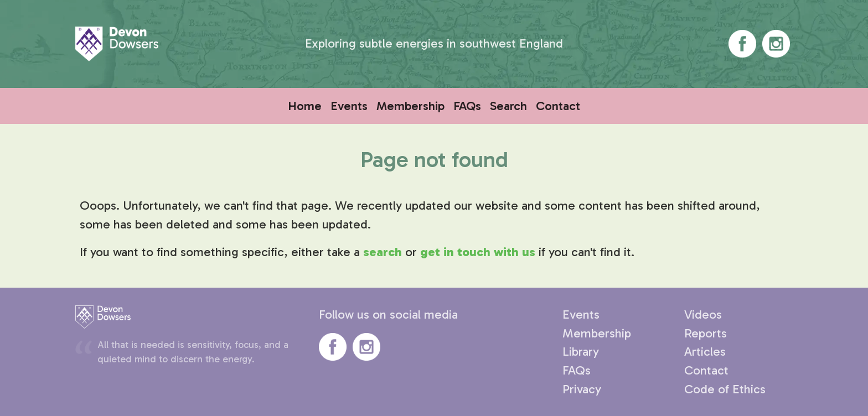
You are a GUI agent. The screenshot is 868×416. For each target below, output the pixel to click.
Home (305, 106)
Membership (410, 106)
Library (581, 352)
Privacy (582, 389)
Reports (706, 333)
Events (349, 106)
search (383, 252)
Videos (703, 314)
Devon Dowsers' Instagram (776, 44)
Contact (558, 106)
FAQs (467, 106)
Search (508, 106)
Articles (705, 352)
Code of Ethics (725, 389)
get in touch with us (478, 252)
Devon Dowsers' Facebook (742, 44)
